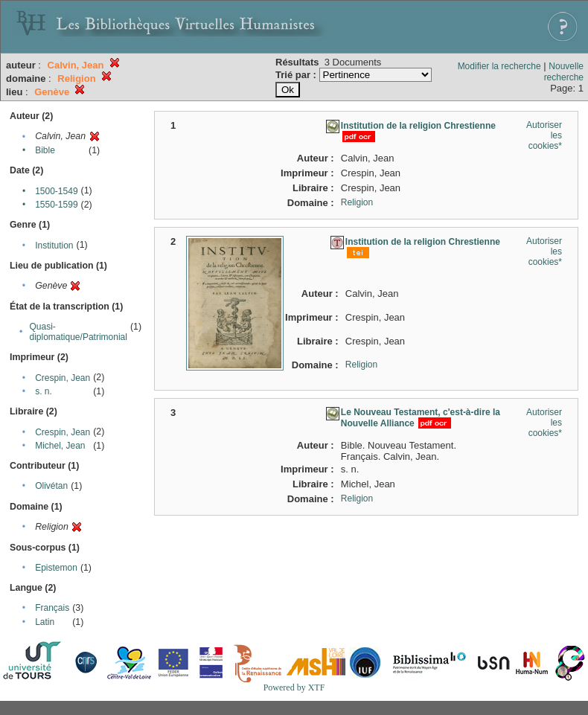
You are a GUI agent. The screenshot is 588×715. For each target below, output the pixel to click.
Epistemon (56, 568)
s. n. (44, 391)
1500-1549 (56, 191)
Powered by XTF (294, 687)
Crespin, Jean (63, 378)
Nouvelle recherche (564, 72)
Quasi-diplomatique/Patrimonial (79, 332)
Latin (45, 622)
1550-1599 (56, 205)
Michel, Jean (60, 446)
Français (52, 608)
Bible (45, 150)
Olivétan (51, 486)
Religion (357, 202)
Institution (54, 246)
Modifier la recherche (499, 66)
